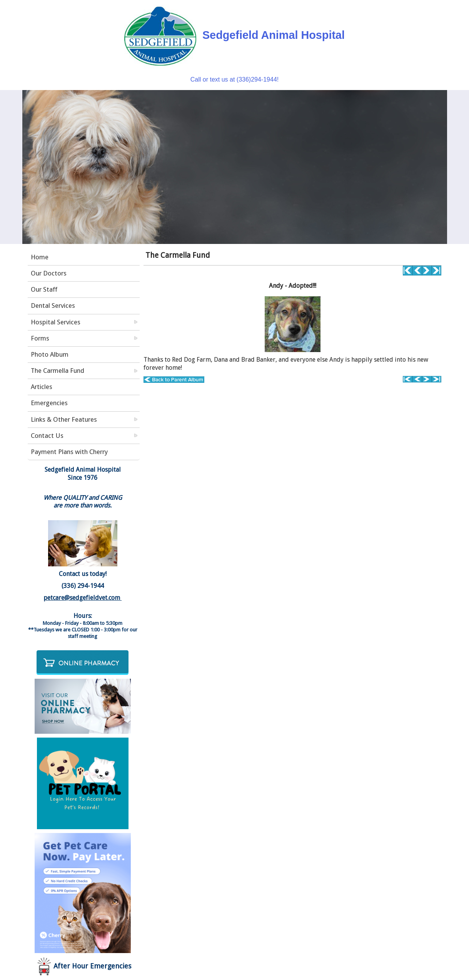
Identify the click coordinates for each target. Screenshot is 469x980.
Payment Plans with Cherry (69, 452)
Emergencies (49, 403)
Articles (42, 387)
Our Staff (44, 289)
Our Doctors (49, 273)
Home (40, 257)
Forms (40, 338)
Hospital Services (56, 322)
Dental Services (53, 306)
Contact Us (47, 436)
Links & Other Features (64, 419)
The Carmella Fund (58, 371)
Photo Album (50, 354)
